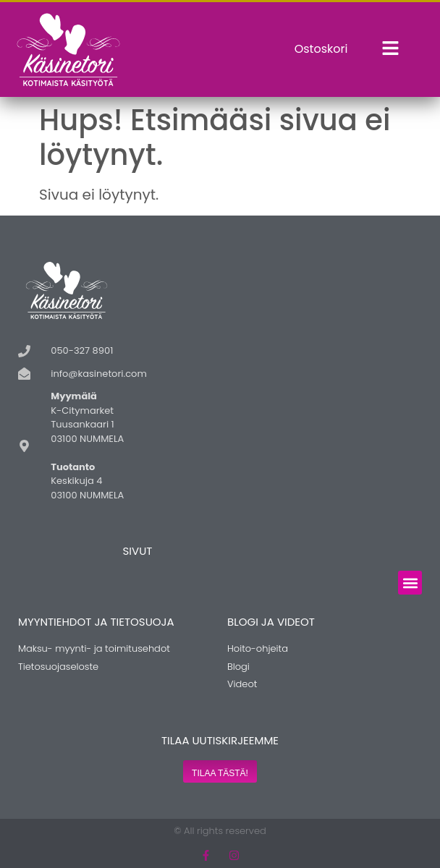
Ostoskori (321, 49)
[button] (410, 583)
